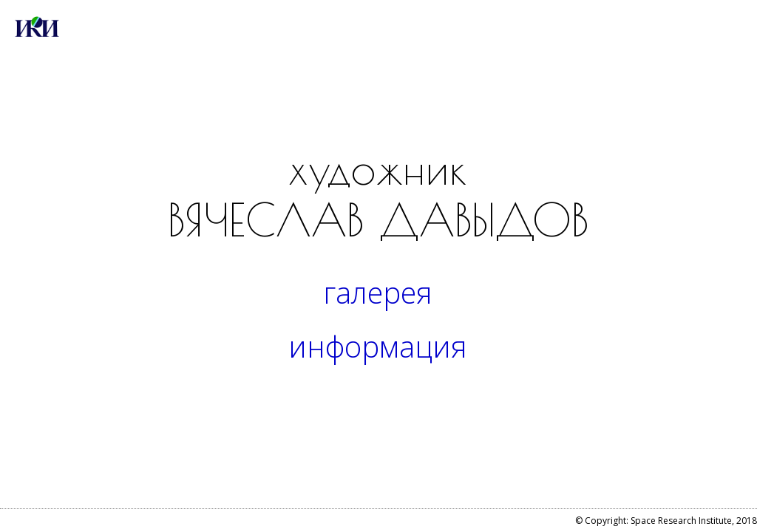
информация (378, 346)
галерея (378, 292)
